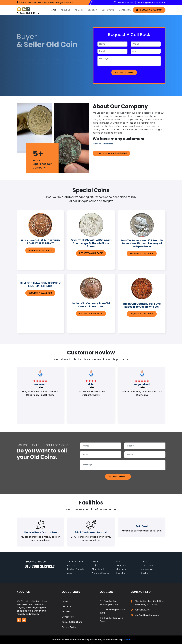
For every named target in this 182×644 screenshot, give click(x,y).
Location (92, 10)
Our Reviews (108, 10)
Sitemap (127, 640)
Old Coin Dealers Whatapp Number (109, 603)
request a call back (149, 10)
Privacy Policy (69, 627)
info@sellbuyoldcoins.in (153, 2)
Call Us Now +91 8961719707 (111, 153)
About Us (65, 10)
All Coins (79, 10)
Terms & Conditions (72, 622)
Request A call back (40, 250)
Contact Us (125, 10)
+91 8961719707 (125, 2)
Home (53, 10)
